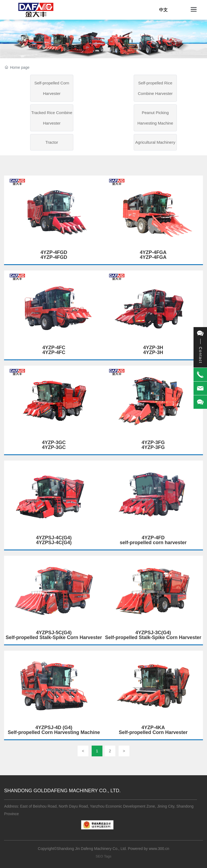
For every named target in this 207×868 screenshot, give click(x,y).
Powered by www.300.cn (148, 849)
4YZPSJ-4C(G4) (54, 538)
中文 (163, 10)
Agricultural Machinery (155, 142)
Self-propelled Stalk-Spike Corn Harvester (54, 637)
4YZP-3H (153, 348)
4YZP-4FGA (153, 252)
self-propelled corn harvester (153, 543)
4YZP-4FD (153, 538)
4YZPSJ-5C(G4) (54, 633)
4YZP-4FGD (54, 252)
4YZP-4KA (153, 728)
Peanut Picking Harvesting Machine (155, 118)
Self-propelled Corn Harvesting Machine (54, 732)
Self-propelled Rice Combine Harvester (155, 88)
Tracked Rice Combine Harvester (52, 118)
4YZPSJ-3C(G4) (153, 633)
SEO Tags (103, 856)
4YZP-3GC (54, 442)
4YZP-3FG (153, 442)
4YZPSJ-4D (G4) (54, 728)
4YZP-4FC (54, 348)
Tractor (52, 142)
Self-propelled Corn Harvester (52, 88)
